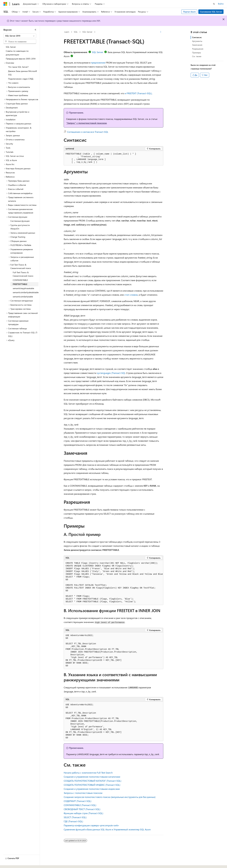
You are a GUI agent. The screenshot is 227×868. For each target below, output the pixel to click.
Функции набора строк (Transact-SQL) (83, 813)
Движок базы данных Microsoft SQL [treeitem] (23, 73)
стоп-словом (131, 295)
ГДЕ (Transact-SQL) (73, 821)
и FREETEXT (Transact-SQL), (139, 93)
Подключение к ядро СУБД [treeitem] (21, 79)
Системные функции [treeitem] (20, 221)
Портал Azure (189, 12)
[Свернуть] (35, 30)
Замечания (197, 45)
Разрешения (198, 49)
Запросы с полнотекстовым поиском (83, 793)
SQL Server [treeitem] (11, 47)
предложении (98, 63)
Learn (67, 32)
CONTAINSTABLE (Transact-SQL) (80, 805)
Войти (221, 4)
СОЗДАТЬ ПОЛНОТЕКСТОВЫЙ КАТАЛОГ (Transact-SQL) (93, 781)
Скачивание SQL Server (211, 12)
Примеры (197, 53)
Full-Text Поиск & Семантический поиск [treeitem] (23, 274)
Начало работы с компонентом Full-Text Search (88, 773)
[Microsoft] (5, 4)
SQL (76, 32)
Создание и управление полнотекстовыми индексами (92, 789)
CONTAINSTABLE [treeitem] (20, 280)
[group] (113, 583)
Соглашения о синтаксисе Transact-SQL (88, 132)
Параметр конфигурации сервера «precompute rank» (91, 825)
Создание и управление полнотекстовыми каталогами (92, 777)
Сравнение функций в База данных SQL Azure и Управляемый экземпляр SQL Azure (107, 829)
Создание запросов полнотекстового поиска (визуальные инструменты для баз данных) (110, 797)
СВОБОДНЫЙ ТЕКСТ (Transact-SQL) (82, 809)
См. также (197, 56)
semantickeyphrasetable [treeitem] (23, 288)
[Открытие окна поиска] (214, 4)
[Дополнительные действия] (161, 32)
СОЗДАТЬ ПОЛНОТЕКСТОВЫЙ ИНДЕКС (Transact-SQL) (92, 785)
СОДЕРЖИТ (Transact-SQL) (78, 801)
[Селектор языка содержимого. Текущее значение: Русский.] (10, 863)
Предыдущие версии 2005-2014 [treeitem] (21, 59)
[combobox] (20, 36)
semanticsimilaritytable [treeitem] (23, 297)
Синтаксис (197, 37)
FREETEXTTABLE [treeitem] (20, 284)
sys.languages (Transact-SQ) (111, 373)
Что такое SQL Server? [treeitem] (18, 67)
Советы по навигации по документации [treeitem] (17, 53)
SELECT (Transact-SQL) (75, 817)
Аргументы (197, 41)
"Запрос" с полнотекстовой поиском (86, 123)
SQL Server (87, 32)
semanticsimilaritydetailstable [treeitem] (26, 292)
